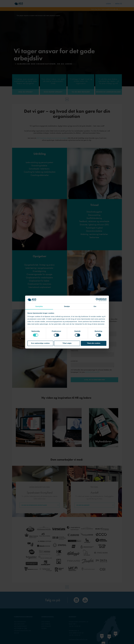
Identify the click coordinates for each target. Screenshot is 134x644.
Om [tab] (95, 306)
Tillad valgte (67, 343)
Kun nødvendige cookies (40, 343)
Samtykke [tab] (39, 306)
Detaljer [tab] (67, 306)
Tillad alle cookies (94, 343)
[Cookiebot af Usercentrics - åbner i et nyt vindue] (98, 300)
